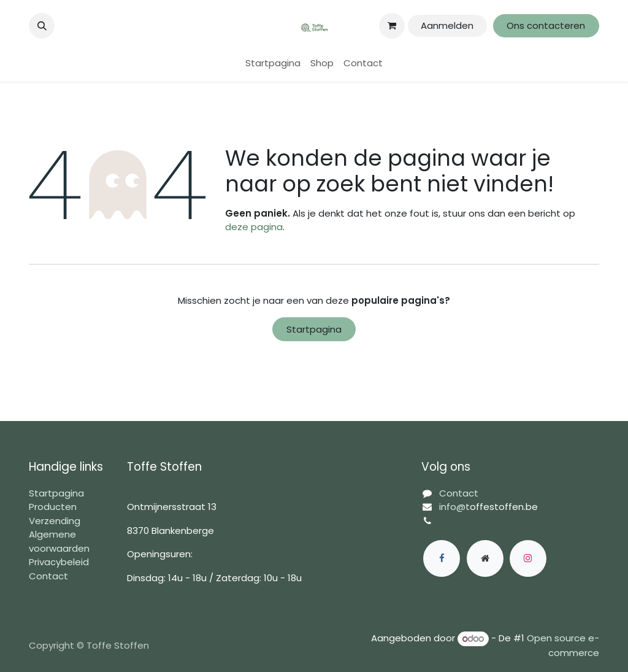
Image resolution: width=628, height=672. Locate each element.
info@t (454, 507)
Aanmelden (447, 25)
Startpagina (314, 329)
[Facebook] (442, 558)
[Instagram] (528, 558)
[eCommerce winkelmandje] (392, 26)
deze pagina (254, 227)
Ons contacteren (546, 25)
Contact (48, 576)
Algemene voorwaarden (59, 541)
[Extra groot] (485, 558)
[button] (42, 26)
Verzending (55, 521)
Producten (53, 507)
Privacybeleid (59, 562)
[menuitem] (273, 64)
